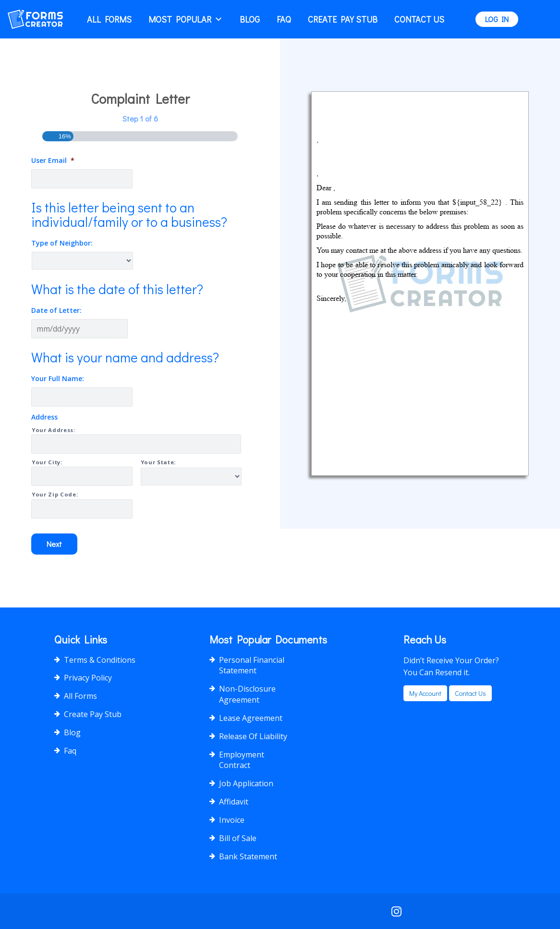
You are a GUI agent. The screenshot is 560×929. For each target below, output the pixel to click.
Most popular (186, 19)
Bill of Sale (238, 838)
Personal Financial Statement (252, 665)
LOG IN (497, 19)
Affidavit (234, 802)
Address (44, 417)
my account (425, 693)
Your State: (158, 462)
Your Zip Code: (55, 494)
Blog (250, 19)
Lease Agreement (251, 718)
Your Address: (54, 430)
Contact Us (419, 19)
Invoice (232, 820)
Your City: (47, 462)
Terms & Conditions (100, 660)
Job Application (246, 783)
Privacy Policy (88, 678)
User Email (53, 161)
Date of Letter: (56, 310)
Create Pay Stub (343, 19)
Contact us (470, 693)
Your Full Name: (58, 379)
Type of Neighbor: (62, 243)
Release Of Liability (253, 736)
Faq (284, 19)
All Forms (109, 19)
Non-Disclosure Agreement (247, 694)
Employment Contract (242, 760)
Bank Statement (248, 856)
